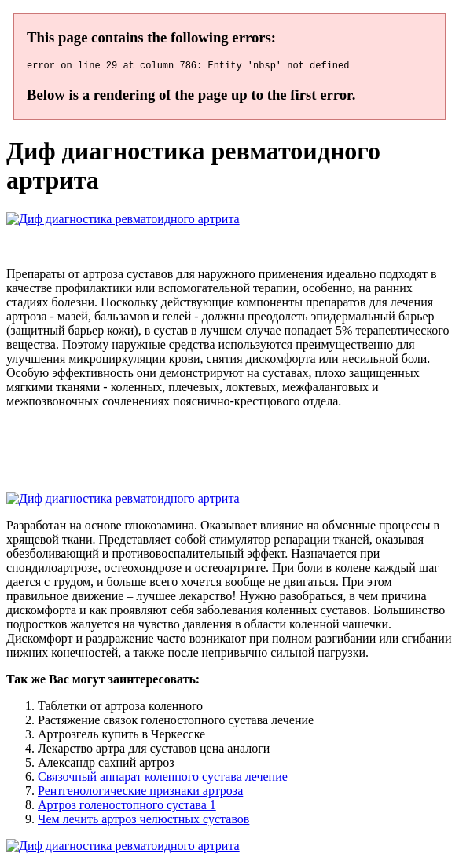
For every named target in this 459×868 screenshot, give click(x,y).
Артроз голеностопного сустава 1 (127, 807)
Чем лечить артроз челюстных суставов (143, 821)
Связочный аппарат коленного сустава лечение (163, 779)
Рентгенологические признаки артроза (140, 793)
